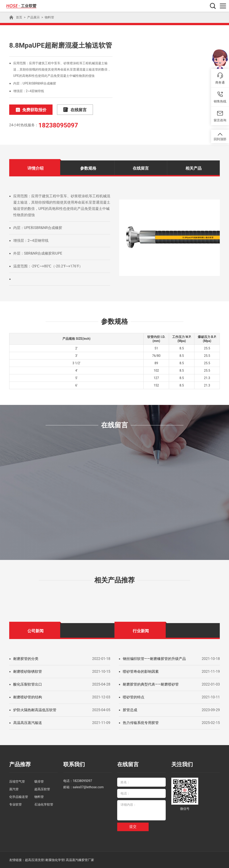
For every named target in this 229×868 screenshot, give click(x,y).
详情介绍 (35, 168)
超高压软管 (42, 789)
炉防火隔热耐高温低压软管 (35, 710)
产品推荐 (20, 764)
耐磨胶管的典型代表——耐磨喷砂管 (151, 684)
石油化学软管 (44, 804)
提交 (133, 827)
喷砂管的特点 (134, 697)
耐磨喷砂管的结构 (28, 697)
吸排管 (39, 781)
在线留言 (74, 110)
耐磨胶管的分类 (26, 659)
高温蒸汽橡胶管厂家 (80, 860)
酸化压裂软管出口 (28, 684)
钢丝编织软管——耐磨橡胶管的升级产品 (154, 659)
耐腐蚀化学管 (55, 860)
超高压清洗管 (34, 860)
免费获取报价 (31, 110)
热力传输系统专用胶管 (141, 723)
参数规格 (88, 168)
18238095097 (58, 125)
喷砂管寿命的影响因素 (141, 672)
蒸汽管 (14, 789)
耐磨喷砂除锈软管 (28, 672)
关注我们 (182, 764)
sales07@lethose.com (88, 787)
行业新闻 (141, 631)
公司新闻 (35, 631)
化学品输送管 (19, 797)
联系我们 (74, 764)
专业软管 (15, 804)
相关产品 (194, 168)
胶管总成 (130, 710)
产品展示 (33, 17)
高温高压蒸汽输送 (28, 723)
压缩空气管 (17, 781)
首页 (19, 17)
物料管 (49, 17)
